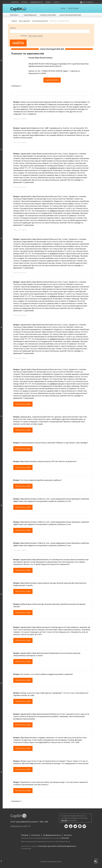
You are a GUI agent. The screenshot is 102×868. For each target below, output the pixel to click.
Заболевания (30, 15)
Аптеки (24, 2)
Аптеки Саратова (48, 15)
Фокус (57, 2)
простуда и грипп (36, 36)
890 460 (64, 820)
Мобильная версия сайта (51, 861)
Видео (48, 2)
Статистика (36, 835)
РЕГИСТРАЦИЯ (73, 8)
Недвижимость (36, 2)
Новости (15, 2)
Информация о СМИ (19, 826)
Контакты (68, 835)
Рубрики (15, 15)
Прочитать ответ (23, 404)
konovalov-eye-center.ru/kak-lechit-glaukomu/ (57, 846)
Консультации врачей (70, 15)
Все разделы (86, 2)
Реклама (25, 835)
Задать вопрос (52, 80)
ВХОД (63, 8)
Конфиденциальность (52, 835)
